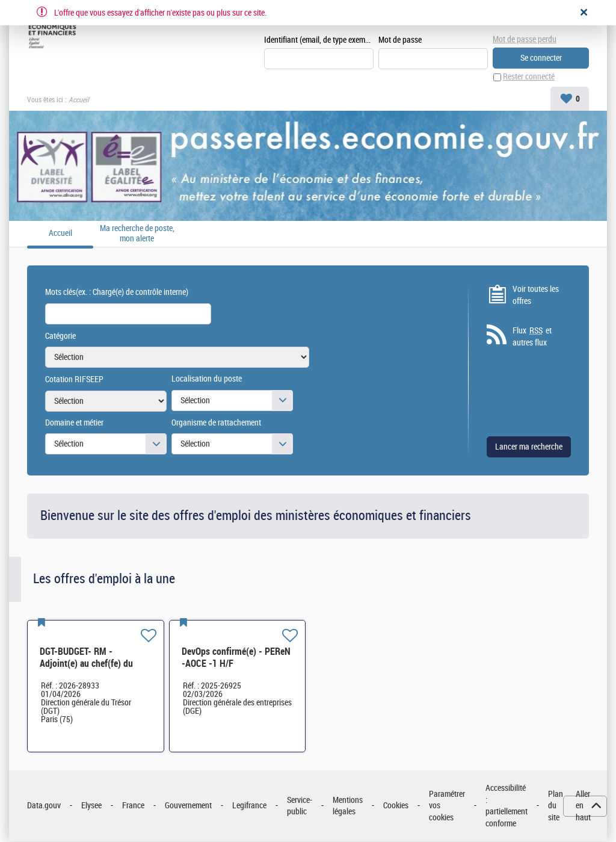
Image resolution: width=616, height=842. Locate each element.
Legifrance (249, 806)
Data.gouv (44, 806)
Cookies (396, 806)
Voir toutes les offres (536, 295)
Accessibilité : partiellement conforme (507, 806)
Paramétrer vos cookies (447, 806)
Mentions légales (348, 806)
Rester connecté (529, 77)
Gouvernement (188, 806)
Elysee (91, 806)
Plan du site (556, 806)
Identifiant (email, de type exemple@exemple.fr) (319, 40)
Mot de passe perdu (525, 39)
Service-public (300, 806)
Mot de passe (400, 40)
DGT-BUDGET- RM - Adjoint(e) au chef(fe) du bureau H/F (86, 664)
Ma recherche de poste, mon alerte (137, 234)
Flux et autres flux (532, 337)
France (133, 806)
